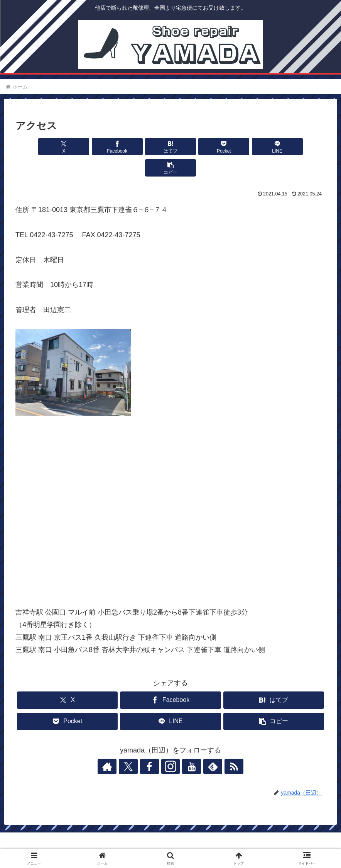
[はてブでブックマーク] (144, 147)
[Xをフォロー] (135, 745)
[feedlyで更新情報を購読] (206, 745)
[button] (301, 147)
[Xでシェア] (40, 147)
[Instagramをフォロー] (170, 745)
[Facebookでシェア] (92, 147)
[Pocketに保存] (197, 147)
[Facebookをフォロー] (153, 745)
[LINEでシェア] (249, 147)
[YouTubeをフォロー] (188, 745)
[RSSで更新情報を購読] (224, 745)
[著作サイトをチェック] (117, 745)
